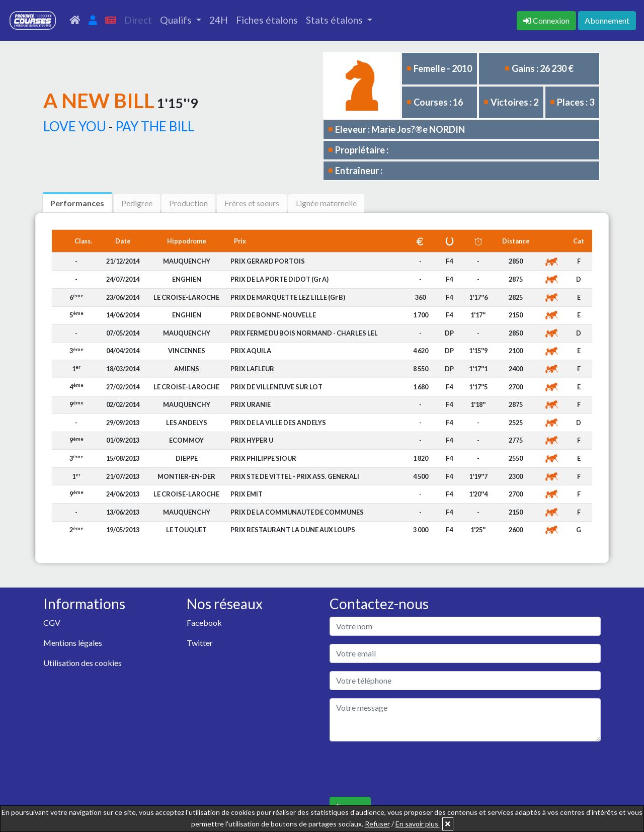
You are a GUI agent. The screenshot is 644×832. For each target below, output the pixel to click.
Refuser (377, 824)
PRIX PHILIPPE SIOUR (263, 458)
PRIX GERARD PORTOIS (268, 261)
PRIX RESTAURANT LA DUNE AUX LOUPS (293, 530)
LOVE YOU (75, 126)
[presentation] (406, 769)
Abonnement (607, 20)
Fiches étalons (267, 20)
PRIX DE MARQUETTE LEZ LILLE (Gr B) (288, 297)
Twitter (200, 643)
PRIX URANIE (251, 404)
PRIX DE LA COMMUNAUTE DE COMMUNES (297, 512)
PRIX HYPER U (252, 440)
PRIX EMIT (247, 494)
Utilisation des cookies (83, 663)
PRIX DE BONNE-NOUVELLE (273, 315)
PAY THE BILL (155, 126)
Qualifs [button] (177, 20)
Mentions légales (73, 643)
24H (219, 20)
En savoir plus (418, 824)
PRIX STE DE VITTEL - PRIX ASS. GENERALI (295, 476)
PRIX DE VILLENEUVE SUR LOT (276, 387)
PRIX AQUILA (251, 351)
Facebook (204, 622)
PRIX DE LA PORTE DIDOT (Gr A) (279, 279)
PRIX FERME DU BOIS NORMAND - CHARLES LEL (304, 333)
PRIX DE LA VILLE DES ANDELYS (278, 423)
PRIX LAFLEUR (252, 369)
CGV (52, 622)
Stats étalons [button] (335, 20)
